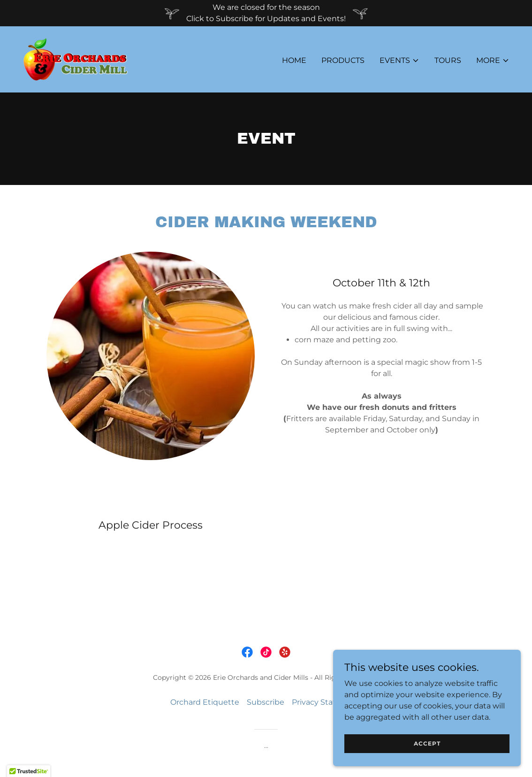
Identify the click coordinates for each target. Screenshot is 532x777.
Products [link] (343, 60)
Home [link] (294, 60)
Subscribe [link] (266, 702)
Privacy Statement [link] (327, 702)
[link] (75, 59)
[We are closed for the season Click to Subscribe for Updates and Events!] (266, 13)
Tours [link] (448, 60)
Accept (427, 743)
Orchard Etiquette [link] (205, 702)
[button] (399, 61)
